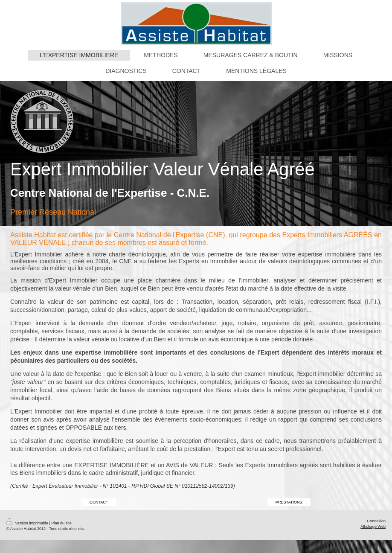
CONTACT (99, 502)
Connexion (376, 521)
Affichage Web (373, 527)
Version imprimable (28, 523)
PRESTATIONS (289, 502)
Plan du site (61, 523)
